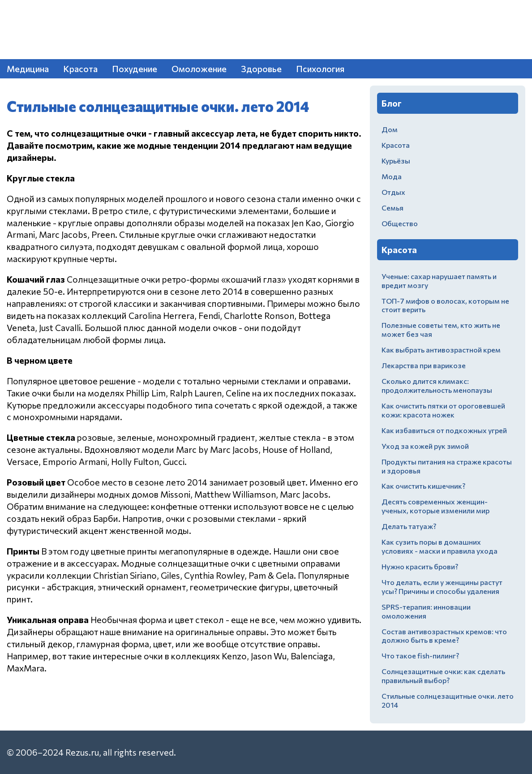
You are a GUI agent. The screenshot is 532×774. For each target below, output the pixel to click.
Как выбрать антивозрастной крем (441, 350)
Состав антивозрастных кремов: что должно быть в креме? (444, 636)
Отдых (393, 192)
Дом (390, 129)
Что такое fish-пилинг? (420, 656)
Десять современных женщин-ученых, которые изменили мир (435, 506)
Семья (393, 208)
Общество (400, 223)
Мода (392, 176)
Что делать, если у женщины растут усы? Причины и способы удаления (442, 587)
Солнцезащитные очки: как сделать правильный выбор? (443, 676)
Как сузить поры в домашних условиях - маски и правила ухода (440, 546)
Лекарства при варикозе (424, 365)
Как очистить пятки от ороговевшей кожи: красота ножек (443, 410)
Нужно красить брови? (420, 566)
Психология (320, 69)
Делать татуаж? (409, 526)
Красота (80, 69)
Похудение (135, 69)
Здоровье (261, 69)
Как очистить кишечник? (423, 486)
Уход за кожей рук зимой (425, 446)
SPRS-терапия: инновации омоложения (426, 611)
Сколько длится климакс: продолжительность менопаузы (437, 385)
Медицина (28, 69)
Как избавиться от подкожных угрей (444, 430)
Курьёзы (396, 161)
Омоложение (199, 69)
